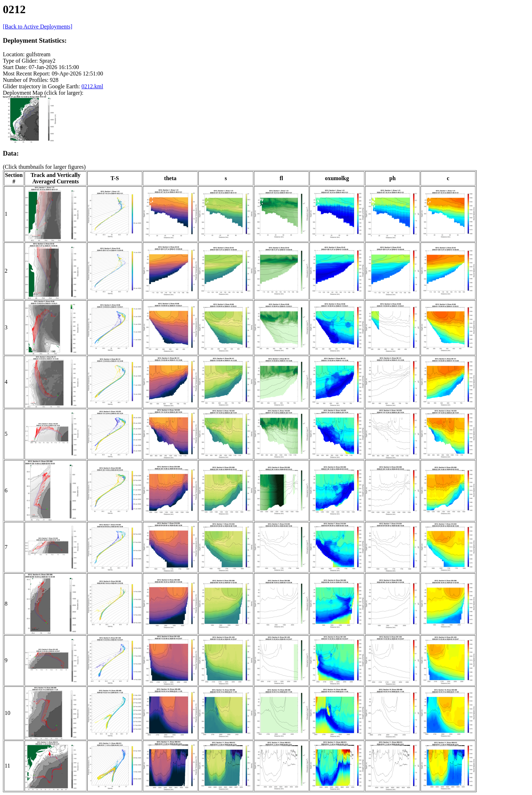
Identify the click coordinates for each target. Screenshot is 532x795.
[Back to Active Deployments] (38, 27)
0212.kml (92, 86)
